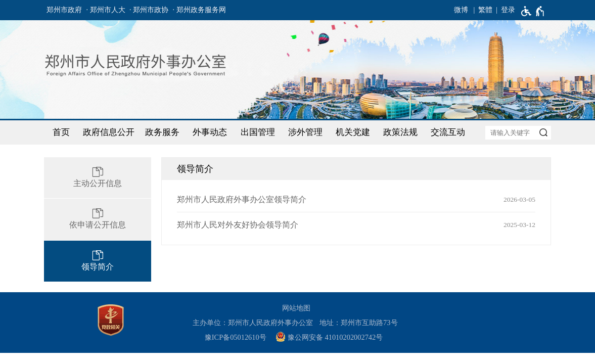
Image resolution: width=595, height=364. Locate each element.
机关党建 (353, 132)
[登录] (504, 10)
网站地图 (296, 308)
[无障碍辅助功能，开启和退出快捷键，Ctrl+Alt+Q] (533, 11)
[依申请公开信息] (98, 219)
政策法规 (400, 132)
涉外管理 (305, 132)
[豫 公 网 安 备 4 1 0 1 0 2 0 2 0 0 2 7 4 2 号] (333, 337)
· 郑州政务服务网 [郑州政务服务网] (199, 10)
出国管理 (258, 132)
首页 (61, 132)
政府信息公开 (109, 132)
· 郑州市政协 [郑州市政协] (149, 10)
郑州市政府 (64, 10)
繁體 (485, 10)
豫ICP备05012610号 (236, 337)
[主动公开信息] (98, 178)
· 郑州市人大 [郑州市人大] (106, 10)
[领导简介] (98, 261)
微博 (461, 10)
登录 (508, 10)
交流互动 (448, 132)
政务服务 (162, 132)
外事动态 (210, 132)
